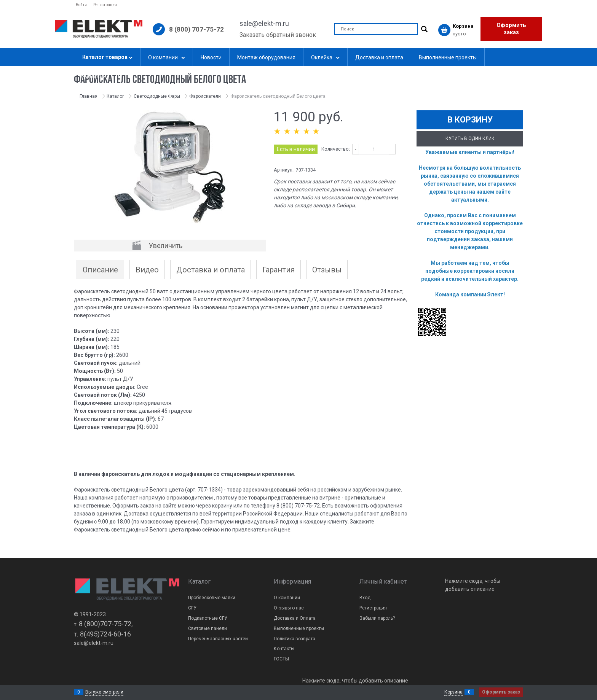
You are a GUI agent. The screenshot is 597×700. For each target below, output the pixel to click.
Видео (147, 270)
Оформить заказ (511, 29)
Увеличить (166, 246)
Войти (81, 5)
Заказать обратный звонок (278, 35)
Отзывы (327, 270)
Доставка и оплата (211, 270)
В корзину (470, 120)
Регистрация (105, 5)
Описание (100, 270)
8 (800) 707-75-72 (196, 29)
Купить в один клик (470, 138)
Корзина (453, 692)
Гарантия (279, 270)
